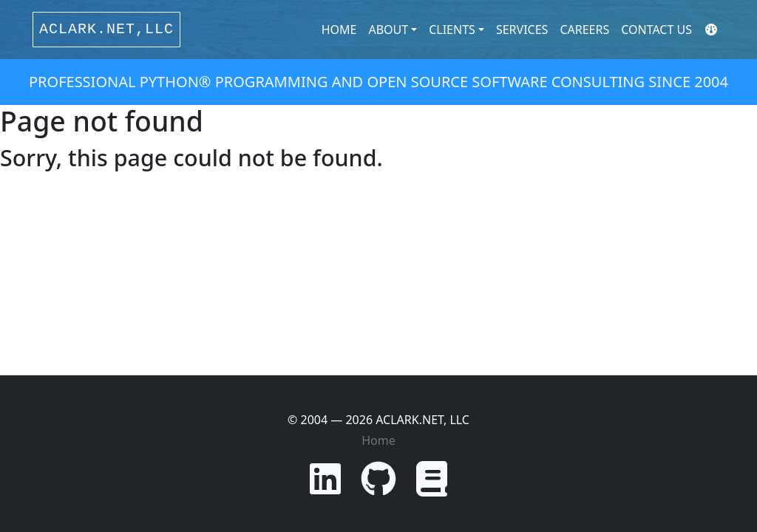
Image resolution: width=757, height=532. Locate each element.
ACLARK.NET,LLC (106, 29)
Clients (452, 30)
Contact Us (656, 30)
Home (339, 30)
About (388, 30)
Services (522, 30)
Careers (584, 30)
